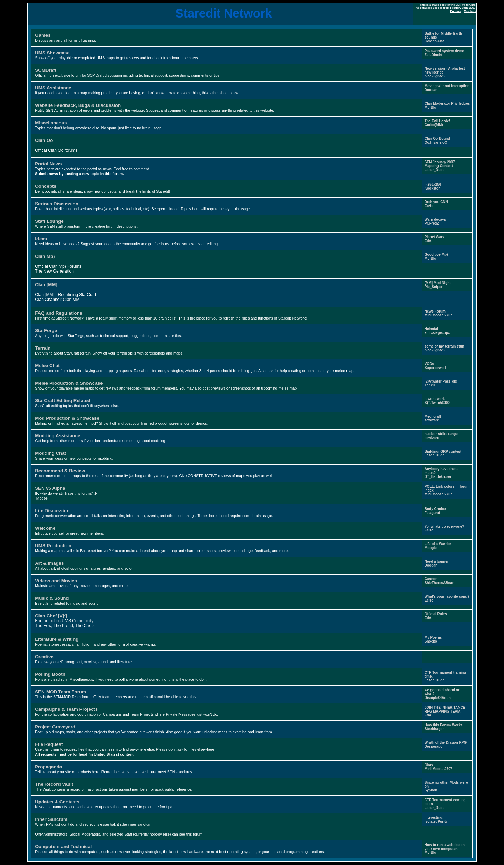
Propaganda (48, 767)
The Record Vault (54, 784)
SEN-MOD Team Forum (61, 692)
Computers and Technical (63, 847)
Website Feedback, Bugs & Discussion (78, 105)
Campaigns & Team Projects (66, 709)
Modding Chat (51, 453)
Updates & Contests (57, 802)
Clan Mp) (45, 256)
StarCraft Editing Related (63, 401)
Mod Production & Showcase (67, 418)
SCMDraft (46, 70)
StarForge (46, 331)
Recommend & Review (60, 471)
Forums (456, 11)
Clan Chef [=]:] (51, 616)
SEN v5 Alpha (50, 488)
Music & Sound (52, 598)
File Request (49, 744)
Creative (44, 657)
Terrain (43, 348)
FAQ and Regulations (59, 313)
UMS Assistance (53, 88)
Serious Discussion (57, 204)
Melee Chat (47, 366)
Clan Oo (44, 140)
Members (470, 11)
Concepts (46, 186)
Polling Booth (50, 674)
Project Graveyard (55, 727)
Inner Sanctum (51, 819)
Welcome (45, 528)
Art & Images (49, 563)
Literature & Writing (57, 639)
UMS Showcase (52, 53)
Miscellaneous (51, 123)
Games (43, 35)
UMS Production (53, 546)
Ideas (41, 239)
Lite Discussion (52, 511)
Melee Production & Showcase (69, 383)
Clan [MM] (46, 285)
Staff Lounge (49, 221)
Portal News (48, 164)
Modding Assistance (58, 436)
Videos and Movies (56, 581)
